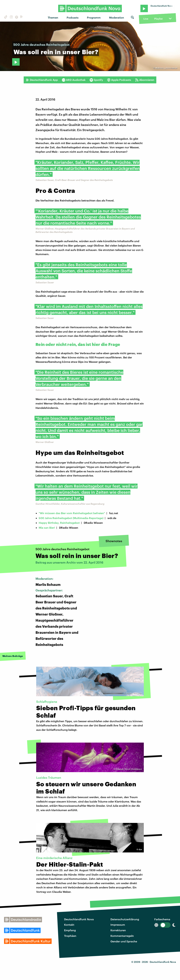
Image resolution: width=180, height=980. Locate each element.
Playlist (158, 19)
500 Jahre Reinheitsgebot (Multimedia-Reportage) (71, 518)
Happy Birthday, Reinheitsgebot (59, 523)
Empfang (70, 930)
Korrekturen (118, 930)
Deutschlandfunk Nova (79, 919)
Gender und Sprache (124, 941)
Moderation (117, 17)
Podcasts (73, 17)
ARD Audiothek (74, 80)
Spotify (96, 80)
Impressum (118, 925)
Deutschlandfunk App (42, 80)
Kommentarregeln (122, 936)
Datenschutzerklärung (125, 919)
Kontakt (69, 925)
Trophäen (70, 936)
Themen (53, 17)
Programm (94, 17)
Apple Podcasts (119, 80)
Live (146, 19)
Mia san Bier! (47, 528)
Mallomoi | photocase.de (166, 68)
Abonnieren (145, 80)
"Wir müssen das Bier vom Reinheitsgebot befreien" (72, 513)
